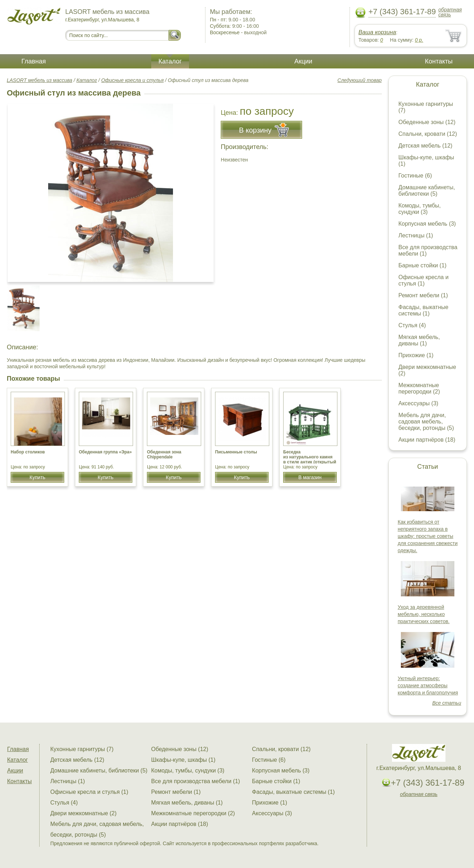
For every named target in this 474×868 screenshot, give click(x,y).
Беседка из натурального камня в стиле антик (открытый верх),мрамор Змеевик (310, 459)
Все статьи (447, 703)
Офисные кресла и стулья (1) (424, 280)
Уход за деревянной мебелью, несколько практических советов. (424, 614)
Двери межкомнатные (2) (83, 813)
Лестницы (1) (416, 235)
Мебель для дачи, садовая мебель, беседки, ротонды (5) (426, 422)
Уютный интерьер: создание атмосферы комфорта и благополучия (428, 685)
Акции (303, 61)
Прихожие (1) (416, 355)
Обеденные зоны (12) (427, 122)
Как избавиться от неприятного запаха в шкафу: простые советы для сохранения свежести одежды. (428, 536)
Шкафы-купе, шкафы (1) (183, 760)
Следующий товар (360, 80)
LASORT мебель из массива (40, 80)
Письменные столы (236, 452)
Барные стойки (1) (422, 265)
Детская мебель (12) (425, 146)
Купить (37, 477)
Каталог (170, 61)
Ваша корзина (377, 32)
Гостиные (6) (415, 176)
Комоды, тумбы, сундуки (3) (420, 209)
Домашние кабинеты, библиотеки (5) (427, 191)
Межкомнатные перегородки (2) (419, 388)
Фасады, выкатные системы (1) (423, 310)
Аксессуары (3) (418, 403)
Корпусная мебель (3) (427, 224)
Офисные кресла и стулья (132, 80)
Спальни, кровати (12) (428, 134)
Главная (34, 61)
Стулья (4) (412, 325)
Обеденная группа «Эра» (105, 452)
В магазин (310, 477)
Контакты (439, 61)
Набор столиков (28, 452)
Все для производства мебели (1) (196, 781)
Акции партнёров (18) (427, 440)
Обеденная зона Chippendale (164, 454)
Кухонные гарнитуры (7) (82, 749)
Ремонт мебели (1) (423, 295)
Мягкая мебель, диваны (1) (419, 340)
